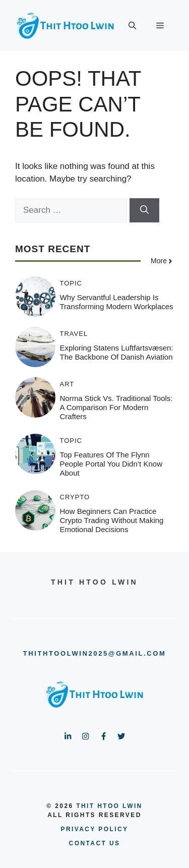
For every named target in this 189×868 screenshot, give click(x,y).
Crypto (75, 497)
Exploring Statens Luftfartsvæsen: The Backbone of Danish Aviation (117, 352)
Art (67, 384)
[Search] (144, 210)
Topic (71, 283)
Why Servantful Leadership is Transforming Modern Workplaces (117, 302)
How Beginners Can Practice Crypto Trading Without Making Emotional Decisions (112, 520)
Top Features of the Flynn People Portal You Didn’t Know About (111, 464)
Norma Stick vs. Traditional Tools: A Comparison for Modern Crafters (116, 407)
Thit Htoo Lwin (109, 806)
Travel (74, 334)
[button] (132, 26)
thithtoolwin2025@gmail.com (95, 653)
